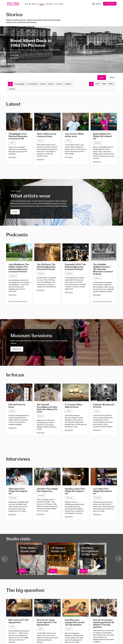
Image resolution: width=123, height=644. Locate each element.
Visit (27, 4)
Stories (42, 4)
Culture (45, 84)
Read (103, 84)
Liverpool (72, 84)
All (10, 84)
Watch (111, 84)
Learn (56, 4)
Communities (34, 84)
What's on (35, 4)
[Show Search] (96, 4)
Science (12, 90)
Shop (61, 4)
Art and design (20, 84)
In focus (62, 84)
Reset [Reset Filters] (112, 78)
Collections (49, 4)
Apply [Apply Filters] (102, 78)
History (53, 84)
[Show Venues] (30, 4)
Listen (96, 84)
